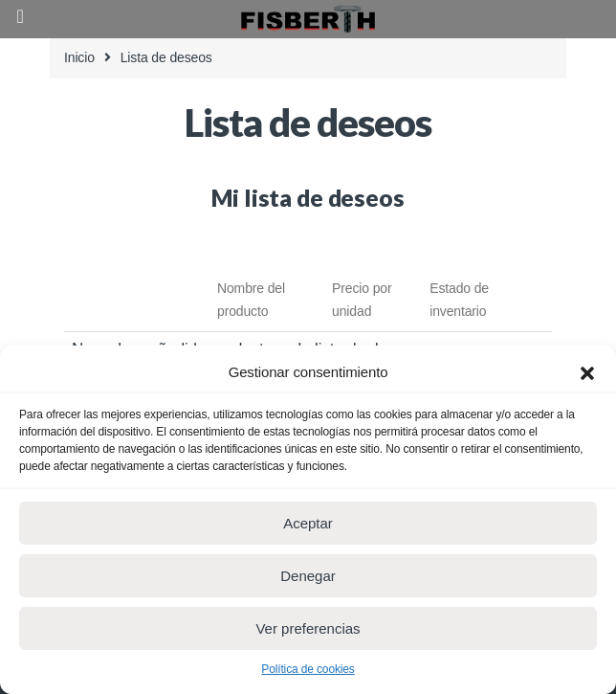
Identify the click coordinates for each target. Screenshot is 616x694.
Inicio (79, 57)
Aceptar (308, 523)
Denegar (308, 576)
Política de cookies (308, 669)
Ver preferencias (308, 628)
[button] (587, 372)
